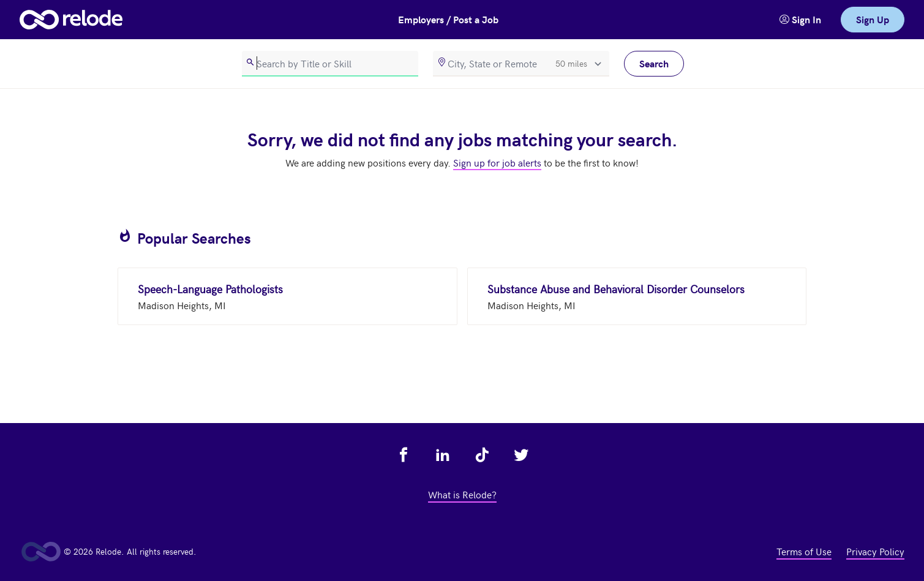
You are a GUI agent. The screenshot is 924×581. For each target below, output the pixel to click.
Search (654, 63)
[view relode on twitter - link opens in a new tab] (521, 455)
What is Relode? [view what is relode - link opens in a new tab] (462, 494)
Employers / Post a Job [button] (448, 19)
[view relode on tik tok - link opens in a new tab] (482, 455)
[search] (330, 64)
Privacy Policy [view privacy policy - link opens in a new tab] (875, 551)
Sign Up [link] (873, 19)
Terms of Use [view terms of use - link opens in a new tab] (804, 551)
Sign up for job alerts (497, 162)
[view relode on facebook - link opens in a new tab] (404, 455)
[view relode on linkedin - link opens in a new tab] (443, 455)
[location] (521, 64)
